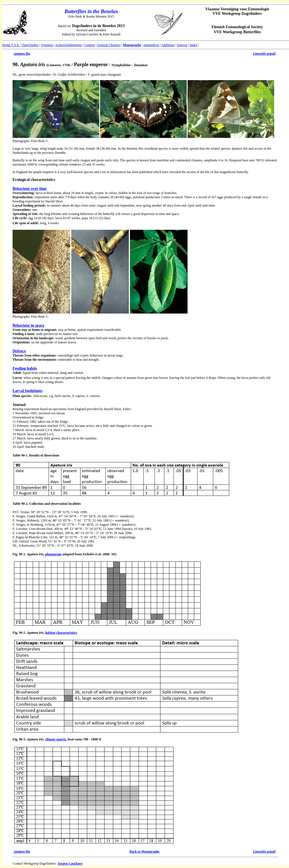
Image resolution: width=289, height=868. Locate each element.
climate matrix (55, 739)
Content (89, 45)
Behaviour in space (28, 325)
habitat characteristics (61, 633)
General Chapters (109, 45)
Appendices (151, 45)
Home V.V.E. (11, 45)
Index (194, 45)
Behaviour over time (30, 189)
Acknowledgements (68, 45)
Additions (168, 45)
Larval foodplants (28, 391)
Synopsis (47, 45)
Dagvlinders (30, 45)
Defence (19, 351)
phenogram (53, 554)
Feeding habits (25, 368)
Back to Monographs (144, 852)
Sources (182, 45)
